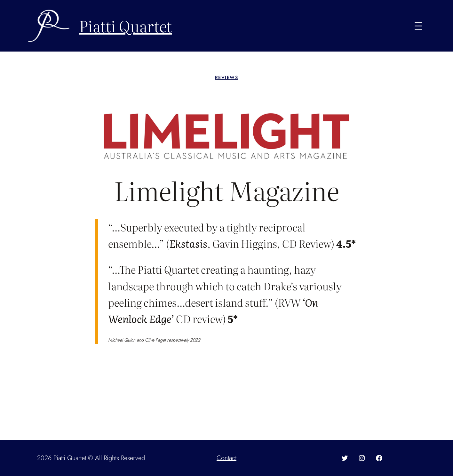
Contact (226, 458)
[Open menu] (418, 26)
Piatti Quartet (125, 26)
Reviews (226, 77)
